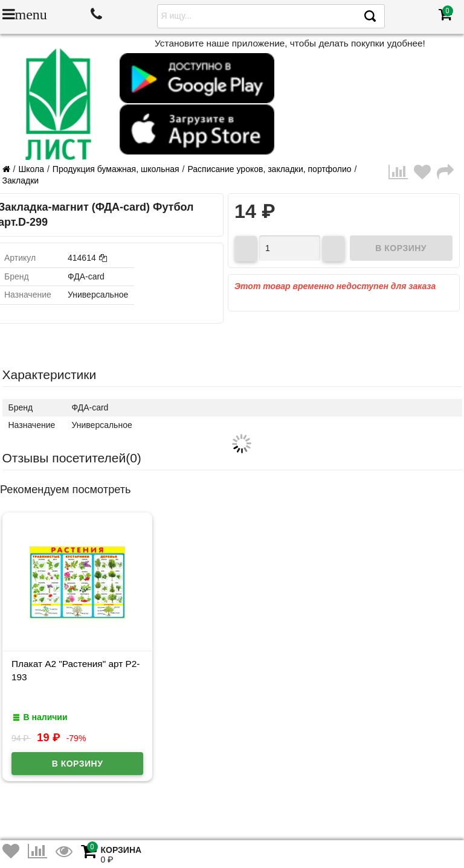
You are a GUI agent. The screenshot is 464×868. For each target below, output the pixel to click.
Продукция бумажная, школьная (116, 169)
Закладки (21, 180)
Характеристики (50, 375)
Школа (31, 169)
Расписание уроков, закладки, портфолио (269, 169)
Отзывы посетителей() (72, 458)
